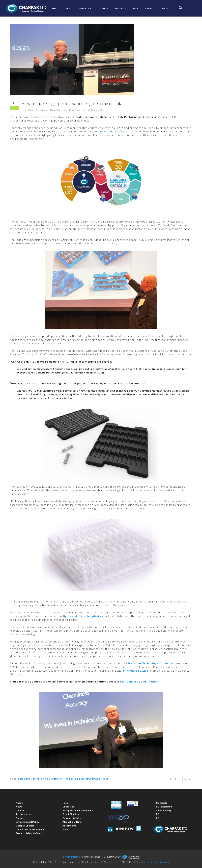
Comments (97, 110)
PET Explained (164, 807)
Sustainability (164, 810)
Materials (161, 803)
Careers (20, 818)
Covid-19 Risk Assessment (30, 829)
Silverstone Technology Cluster (147, 663)
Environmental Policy (27, 822)
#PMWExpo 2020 (135, 671)
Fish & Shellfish (71, 814)
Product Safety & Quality (30, 833)
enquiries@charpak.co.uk (154, 862)
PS (158, 818)
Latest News (49, 110)
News (19, 807)
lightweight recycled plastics (83, 616)
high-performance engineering (60, 779)
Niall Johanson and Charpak (139, 681)
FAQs (65, 829)
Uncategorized (77, 110)
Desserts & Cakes (72, 818)
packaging (85, 779)
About (31, 110)
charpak (37, 779)
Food (65, 803)
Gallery (20, 810)
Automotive (69, 826)
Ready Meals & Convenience (78, 810)
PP (158, 814)
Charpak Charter (25, 826)
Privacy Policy (70, 857)
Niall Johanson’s (111, 131)
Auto (38, 110)
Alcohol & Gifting (72, 822)
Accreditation (24, 814)
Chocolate (68, 807)
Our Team (63, 110)
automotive (25, 779)
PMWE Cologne (100, 779)
